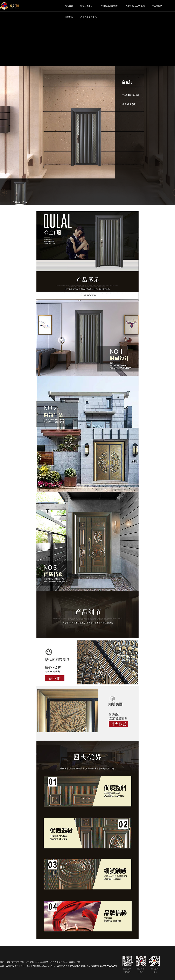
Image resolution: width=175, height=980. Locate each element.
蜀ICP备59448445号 (108, 966)
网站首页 (69, 6)
